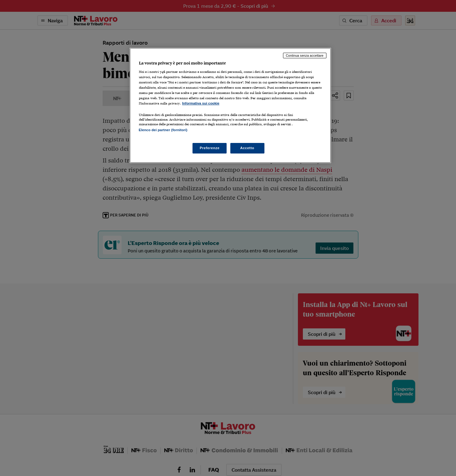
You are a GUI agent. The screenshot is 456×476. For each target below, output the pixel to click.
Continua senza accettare (305, 56)
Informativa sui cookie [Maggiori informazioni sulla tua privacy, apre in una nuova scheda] (201, 103)
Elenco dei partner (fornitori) (163, 130)
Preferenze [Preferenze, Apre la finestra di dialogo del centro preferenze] (210, 148)
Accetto (247, 148)
